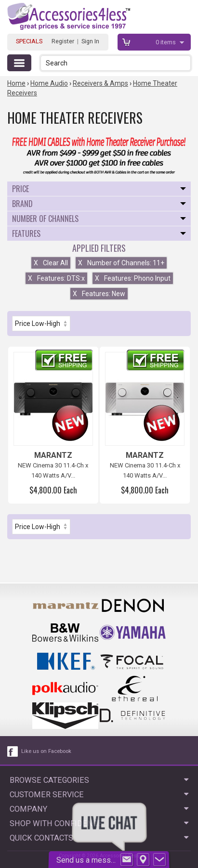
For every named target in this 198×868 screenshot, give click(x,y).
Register (63, 41)
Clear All (51, 263)
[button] (184, 63)
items (166, 42)
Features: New (99, 294)
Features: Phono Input (133, 278)
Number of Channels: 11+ (121, 263)
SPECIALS (29, 41)
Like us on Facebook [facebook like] (46, 751)
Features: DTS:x (56, 278)
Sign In (90, 41)
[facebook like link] (13, 751)
